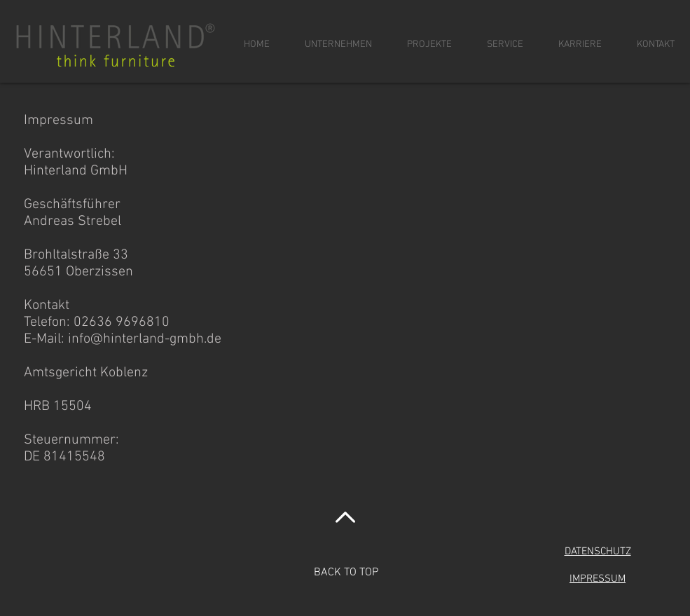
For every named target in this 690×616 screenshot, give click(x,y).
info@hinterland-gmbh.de (145, 339)
